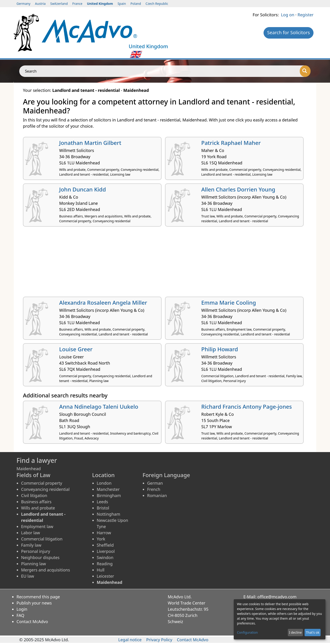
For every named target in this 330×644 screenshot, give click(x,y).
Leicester (105, 576)
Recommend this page (38, 597)
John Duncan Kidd (82, 189)
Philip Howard (220, 349)
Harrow (104, 533)
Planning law (33, 564)
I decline (295, 632)
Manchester (108, 489)
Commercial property (42, 483)
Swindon (105, 557)
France (77, 4)
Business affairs (36, 502)
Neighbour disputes (40, 557)
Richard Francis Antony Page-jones (246, 406)
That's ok (313, 632)
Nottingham (108, 514)
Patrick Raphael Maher (231, 143)
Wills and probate (38, 508)
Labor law (31, 533)
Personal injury (36, 551)
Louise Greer (76, 349)
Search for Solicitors (289, 32)
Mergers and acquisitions (45, 570)
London (104, 483)
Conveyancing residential (45, 489)
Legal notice (130, 640)
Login (22, 609)
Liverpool (106, 551)
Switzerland (59, 4)
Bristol (103, 508)
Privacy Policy (159, 640)
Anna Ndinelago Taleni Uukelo (99, 406)
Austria (40, 4)
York (101, 539)
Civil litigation (34, 495)
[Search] (305, 71)
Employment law (37, 526)
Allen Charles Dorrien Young (238, 189)
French (154, 489)
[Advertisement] (160, 263)
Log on (288, 15)
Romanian (157, 495)
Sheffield (105, 545)
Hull (101, 570)
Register (305, 15)
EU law (28, 576)
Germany (23, 4)
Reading (105, 564)
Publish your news (34, 603)
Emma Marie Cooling (229, 302)
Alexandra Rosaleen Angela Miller (103, 302)
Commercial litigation (42, 539)
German (155, 483)
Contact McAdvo (32, 622)
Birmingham (109, 495)
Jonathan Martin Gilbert (90, 143)
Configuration (247, 632)
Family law (31, 545)
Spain (122, 4)
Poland (136, 4)
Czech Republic (157, 4)
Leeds (102, 502)
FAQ (20, 615)
